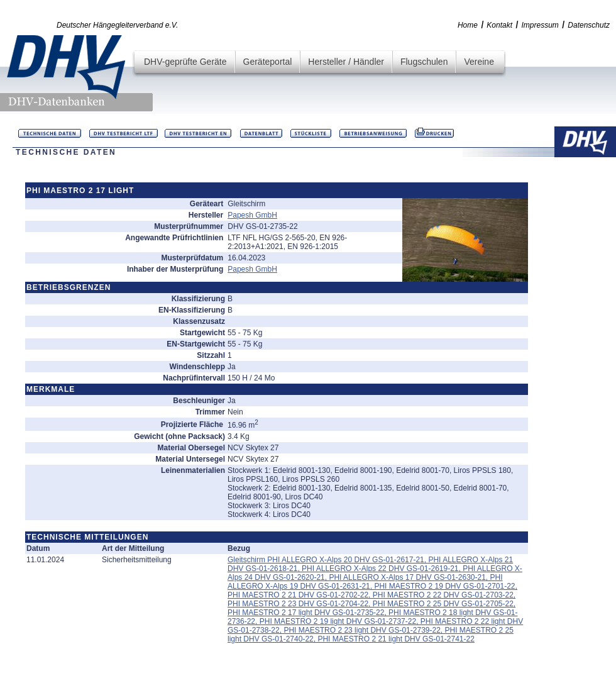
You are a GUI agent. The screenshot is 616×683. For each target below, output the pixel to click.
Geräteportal (268, 62)
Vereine (479, 62)
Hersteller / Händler (346, 62)
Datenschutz (589, 25)
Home (468, 25)
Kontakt (499, 25)
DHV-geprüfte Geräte (185, 62)
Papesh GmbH (252, 215)
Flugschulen (424, 62)
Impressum (540, 25)
